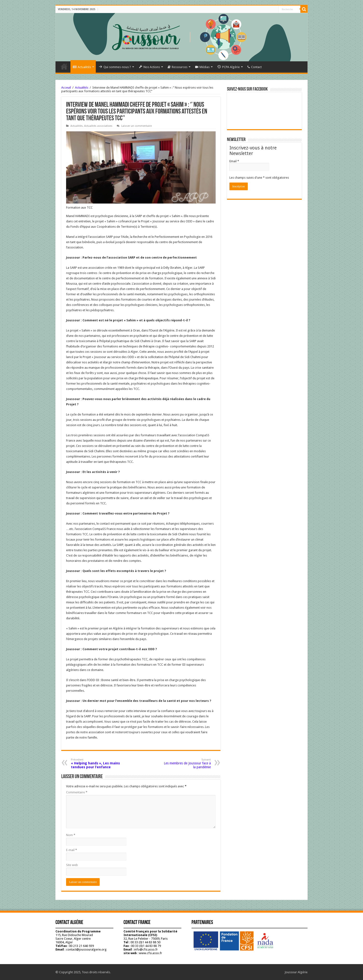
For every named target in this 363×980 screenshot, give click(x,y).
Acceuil (66, 88)
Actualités (82, 67)
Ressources (178, 67)
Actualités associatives (98, 126)
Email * (234, 161)
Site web (72, 865)
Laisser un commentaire (137, 126)
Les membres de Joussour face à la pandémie (186, 764)
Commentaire (77, 792)
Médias (202, 67)
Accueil (64, 66)
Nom (71, 835)
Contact (255, 67)
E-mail (72, 850)
